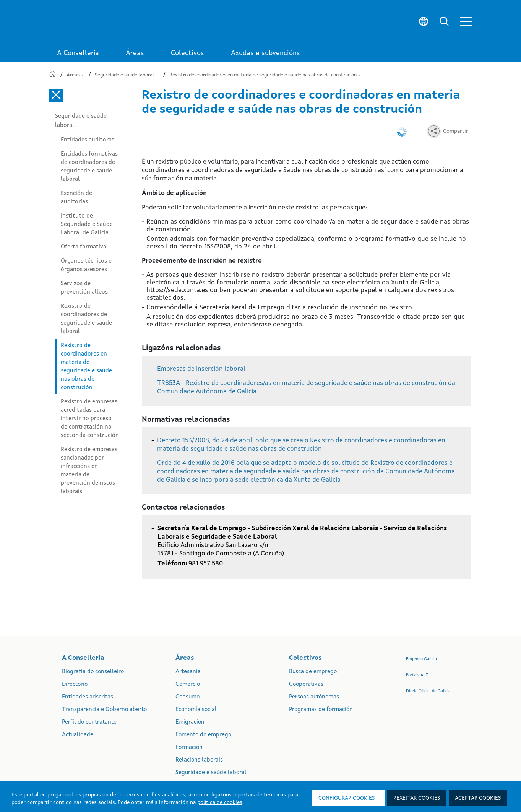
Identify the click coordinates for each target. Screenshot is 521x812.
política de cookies (220, 802)
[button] (466, 22)
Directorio (75, 685)
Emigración (190, 722)
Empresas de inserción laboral (201, 369)
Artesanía (188, 672)
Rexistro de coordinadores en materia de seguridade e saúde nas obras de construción (265, 75)
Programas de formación (321, 710)
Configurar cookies (347, 798)
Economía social (196, 710)
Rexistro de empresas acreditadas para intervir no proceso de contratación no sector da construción (90, 419)
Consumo (187, 697)
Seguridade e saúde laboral (127, 75)
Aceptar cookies (478, 798)
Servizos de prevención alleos (84, 288)
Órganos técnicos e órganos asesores (86, 265)
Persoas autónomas (314, 697)
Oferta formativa (84, 247)
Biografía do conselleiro (93, 672)
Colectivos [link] (187, 53)
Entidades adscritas (88, 697)
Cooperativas (306, 685)
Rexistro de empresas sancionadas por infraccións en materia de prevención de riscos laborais (89, 471)
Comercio (188, 685)
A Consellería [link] (78, 53)
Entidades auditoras (88, 140)
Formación (189, 748)
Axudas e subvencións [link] (265, 53)
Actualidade (78, 735)
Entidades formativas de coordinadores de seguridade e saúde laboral (89, 167)
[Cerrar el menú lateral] (56, 95)
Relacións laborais (199, 760)
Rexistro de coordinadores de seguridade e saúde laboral (86, 319)
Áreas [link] (135, 53)
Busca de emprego (313, 672)
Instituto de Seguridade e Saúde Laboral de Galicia (87, 224)
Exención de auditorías (76, 198)
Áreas (75, 75)
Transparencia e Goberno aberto (104, 710)
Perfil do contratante (89, 722)
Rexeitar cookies (417, 798)
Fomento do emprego (203, 735)
